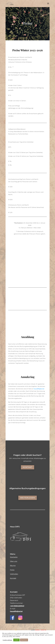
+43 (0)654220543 (17, 606)
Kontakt (28, 467)
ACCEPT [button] (16, 640)
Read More (24, 640)
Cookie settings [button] (7, 640)
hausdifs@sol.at (16, 611)
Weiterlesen (28, 498)
